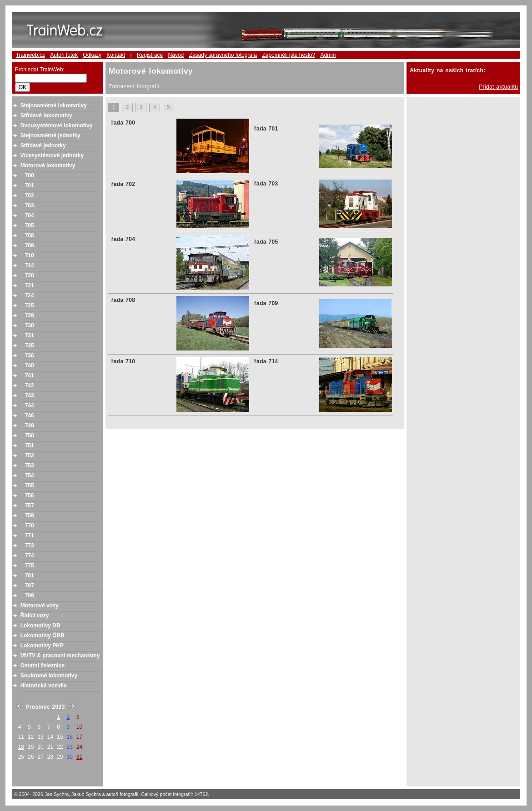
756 (30, 496)
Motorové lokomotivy (48, 165)
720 (30, 275)
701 (30, 185)
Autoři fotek (64, 55)
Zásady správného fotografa (223, 55)
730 (30, 325)
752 (30, 456)
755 (30, 486)
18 (21, 747)
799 (30, 596)
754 (30, 476)
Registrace (150, 55)
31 (79, 757)
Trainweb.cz (30, 55)
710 (30, 255)
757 (30, 506)
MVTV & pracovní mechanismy (60, 656)
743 (30, 395)
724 (30, 295)
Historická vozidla (44, 686)
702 (30, 195)
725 (30, 305)
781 (30, 576)
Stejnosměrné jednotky (50, 135)
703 (30, 205)
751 (30, 446)
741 (30, 375)
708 (30, 235)
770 (30, 526)
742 (30, 385)
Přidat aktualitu (498, 87)
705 (30, 225)
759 (30, 516)
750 (30, 436)
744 (30, 405)
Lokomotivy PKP (42, 646)
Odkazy (92, 55)
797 (30, 586)
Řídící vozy (35, 616)
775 (30, 566)
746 (30, 416)
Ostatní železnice (43, 666)
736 (30, 355)
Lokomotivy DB (40, 626)
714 (30, 265)
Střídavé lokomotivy (46, 115)
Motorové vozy (40, 606)
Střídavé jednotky (43, 145)
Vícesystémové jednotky (52, 155)
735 (30, 345)
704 (30, 215)
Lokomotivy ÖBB (43, 636)
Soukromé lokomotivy (49, 676)
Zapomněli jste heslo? (289, 55)
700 (30, 175)
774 (30, 556)
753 (30, 466)
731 (30, 335)
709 (30, 245)
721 (30, 285)
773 (30, 546)
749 (30, 426)
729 (30, 315)
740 (30, 365)
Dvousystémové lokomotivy (57, 125)
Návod (176, 55)
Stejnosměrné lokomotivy (54, 105)
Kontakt (116, 55)
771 (30, 536)
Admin (328, 55)
